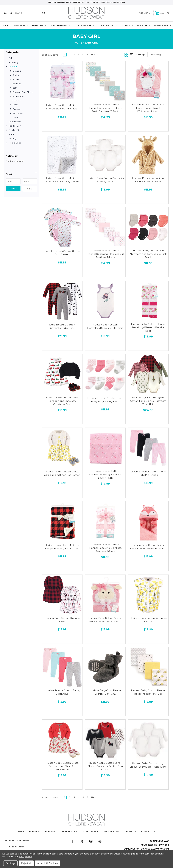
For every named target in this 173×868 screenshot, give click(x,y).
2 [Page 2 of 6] (70, 55)
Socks (16, 75)
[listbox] (158, 55)
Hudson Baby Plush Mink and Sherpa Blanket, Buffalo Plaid (62, 547)
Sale (6, 25)
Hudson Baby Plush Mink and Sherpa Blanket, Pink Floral (62, 107)
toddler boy (91, 831)
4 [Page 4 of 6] (79, 55)
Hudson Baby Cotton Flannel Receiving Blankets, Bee (148, 692)
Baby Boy (21, 26)
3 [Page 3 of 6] (74, 55)
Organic (16, 109)
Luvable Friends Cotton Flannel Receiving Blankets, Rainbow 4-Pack (105, 548)
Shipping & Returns (17, 840)
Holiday (144, 26)
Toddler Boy (85, 26)
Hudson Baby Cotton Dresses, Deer (62, 620)
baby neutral (70, 831)
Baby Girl (39, 26)
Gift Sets (17, 100)
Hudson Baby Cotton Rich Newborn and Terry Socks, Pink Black (148, 254)
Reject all (26, 863)
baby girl (51, 831)
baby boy (34, 831)
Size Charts (17, 847)
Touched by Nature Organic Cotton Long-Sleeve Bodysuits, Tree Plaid (148, 401)
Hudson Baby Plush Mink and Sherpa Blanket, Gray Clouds (62, 180)
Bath (15, 88)
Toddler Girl (108, 26)
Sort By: (141, 55)
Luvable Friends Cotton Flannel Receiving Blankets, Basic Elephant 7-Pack (105, 108)
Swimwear (18, 113)
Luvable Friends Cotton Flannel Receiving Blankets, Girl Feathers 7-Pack (105, 254)
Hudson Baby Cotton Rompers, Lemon (148, 620)
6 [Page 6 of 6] (87, 55)
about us (130, 831)
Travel (15, 117)
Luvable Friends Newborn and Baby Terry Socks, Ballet (105, 400)
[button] (21, 174)
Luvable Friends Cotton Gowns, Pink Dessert (62, 253)
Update (13, 189)
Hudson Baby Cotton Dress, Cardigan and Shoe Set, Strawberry (62, 766)
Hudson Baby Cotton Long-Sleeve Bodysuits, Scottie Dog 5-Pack (105, 766)
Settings (10, 863)
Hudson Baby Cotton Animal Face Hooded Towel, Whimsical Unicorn (148, 108)
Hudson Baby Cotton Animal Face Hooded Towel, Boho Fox (148, 547)
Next (95, 55)
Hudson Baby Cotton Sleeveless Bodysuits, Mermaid (105, 326)
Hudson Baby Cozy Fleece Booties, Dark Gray (105, 692)
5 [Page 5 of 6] (83, 55)
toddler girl (111, 831)
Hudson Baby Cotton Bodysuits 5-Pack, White (105, 180)
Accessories (18, 96)
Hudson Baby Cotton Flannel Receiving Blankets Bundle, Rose (148, 327)
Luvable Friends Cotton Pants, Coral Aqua (62, 692)
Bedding (17, 84)
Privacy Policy (25, 857)
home (21, 831)
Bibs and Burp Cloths (23, 92)
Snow (15, 105)
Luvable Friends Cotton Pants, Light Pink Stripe (148, 473)
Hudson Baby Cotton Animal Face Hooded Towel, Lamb (105, 620)
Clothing (17, 71)
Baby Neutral (61, 26)
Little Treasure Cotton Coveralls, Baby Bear (62, 326)
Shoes (16, 79)
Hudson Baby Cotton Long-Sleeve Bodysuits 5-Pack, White (148, 765)
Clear (30, 189)
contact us (148, 831)
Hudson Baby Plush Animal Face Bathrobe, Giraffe (148, 180)
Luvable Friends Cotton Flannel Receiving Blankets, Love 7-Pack (105, 474)
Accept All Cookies (48, 863)
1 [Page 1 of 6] (65, 55)
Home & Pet (163, 26)
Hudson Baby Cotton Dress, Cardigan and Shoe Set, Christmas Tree (62, 401)
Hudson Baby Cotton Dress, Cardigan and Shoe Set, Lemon (62, 473)
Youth (128, 26)
